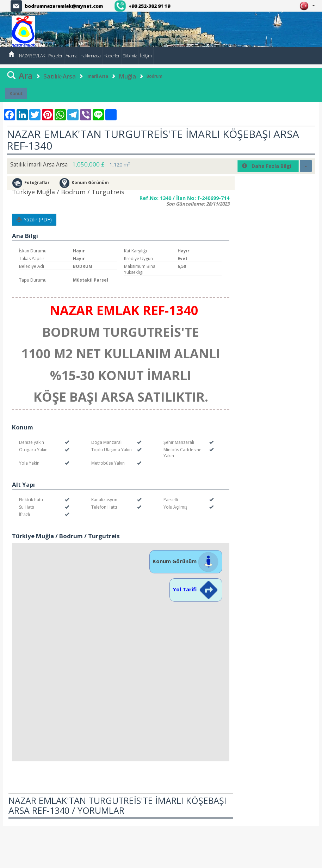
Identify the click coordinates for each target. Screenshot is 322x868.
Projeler (55, 56)
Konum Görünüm (186, 561)
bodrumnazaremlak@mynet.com (64, 6)
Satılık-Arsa (60, 76)
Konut (16, 93)
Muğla (127, 76)
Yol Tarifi (196, 589)
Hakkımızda (90, 56)
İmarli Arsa (97, 76)
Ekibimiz (130, 56)
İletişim (146, 56)
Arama (71, 56)
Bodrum (154, 76)
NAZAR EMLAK (32, 56)
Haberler (112, 56)
